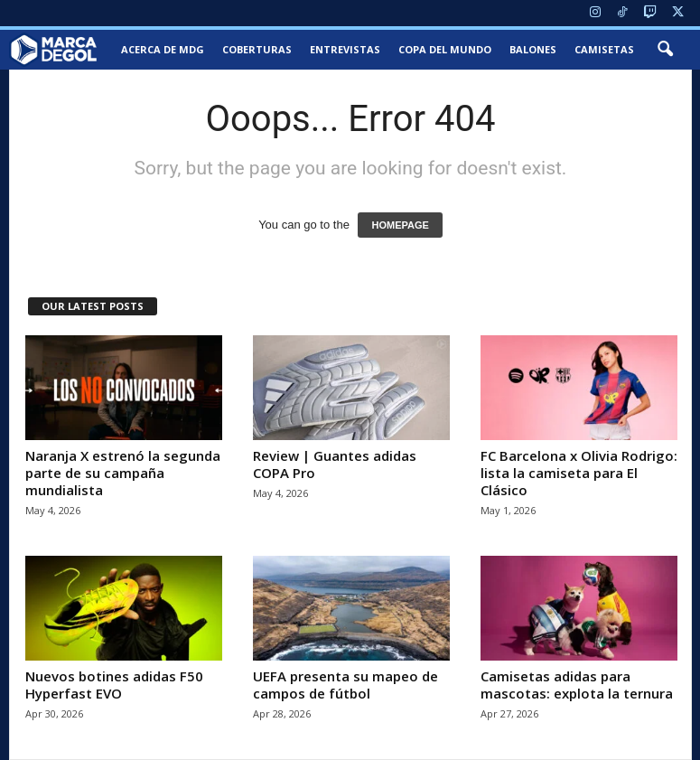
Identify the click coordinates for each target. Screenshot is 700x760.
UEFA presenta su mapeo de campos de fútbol (345, 685)
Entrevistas (345, 49)
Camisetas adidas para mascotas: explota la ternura (577, 685)
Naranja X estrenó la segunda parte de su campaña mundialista (123, 473)
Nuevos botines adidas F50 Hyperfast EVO (114, 685)
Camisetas (604, 49)
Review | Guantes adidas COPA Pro (335, 464)
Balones (533, 49)
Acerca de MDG (163, 49)
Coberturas (257, 49)
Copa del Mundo (445, 49)
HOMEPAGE (400, 225)
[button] (665, 50)
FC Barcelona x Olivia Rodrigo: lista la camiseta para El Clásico (579, 473)
